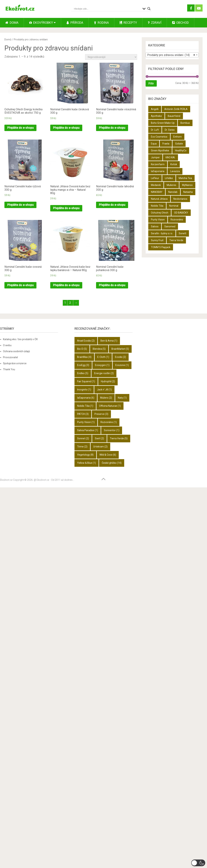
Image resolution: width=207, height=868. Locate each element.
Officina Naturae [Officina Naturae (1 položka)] (110, 406)
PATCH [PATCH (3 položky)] (83, 414)
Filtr (151, 83)
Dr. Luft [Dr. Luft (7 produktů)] (155, 130)
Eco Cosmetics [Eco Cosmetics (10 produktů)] (159, 137)
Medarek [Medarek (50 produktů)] (156, 185)
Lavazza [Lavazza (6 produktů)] (175, 171)
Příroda (75, 23)
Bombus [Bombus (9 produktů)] (185, 123)
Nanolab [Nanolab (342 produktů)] (173, 192)
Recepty (128, 23)
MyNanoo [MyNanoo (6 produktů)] (187, 185)
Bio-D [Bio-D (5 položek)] (82, 349)
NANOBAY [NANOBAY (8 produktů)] (157, 192)
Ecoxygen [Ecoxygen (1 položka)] (102, 365)
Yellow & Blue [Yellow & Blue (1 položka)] (87, 463)
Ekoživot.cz (6, 480)
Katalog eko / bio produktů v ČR (20, 339)
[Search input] (107, 9)
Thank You (9, 369)
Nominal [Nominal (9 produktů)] (174, 206)
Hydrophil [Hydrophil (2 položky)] (108, 381)
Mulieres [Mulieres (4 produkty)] (171, 185)
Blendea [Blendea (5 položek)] (99, 349)
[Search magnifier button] (149, 9)
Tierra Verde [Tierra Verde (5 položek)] (119, 438)
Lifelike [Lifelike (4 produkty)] (169, 178)
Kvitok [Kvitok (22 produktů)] (174, 164)
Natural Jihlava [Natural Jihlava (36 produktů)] (159, 199)
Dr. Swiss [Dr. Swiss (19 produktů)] (170, 130)
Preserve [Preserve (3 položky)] (101, 414)
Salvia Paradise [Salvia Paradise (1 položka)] (88, 430)
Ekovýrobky (41, 23)
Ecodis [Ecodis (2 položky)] (120, 357)
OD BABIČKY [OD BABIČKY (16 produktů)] (181, 213)
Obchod (180, 23)
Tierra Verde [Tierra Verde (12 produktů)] (176, 240)
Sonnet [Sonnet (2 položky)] (83, 438)
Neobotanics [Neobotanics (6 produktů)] (180, 199)
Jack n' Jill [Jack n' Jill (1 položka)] (104, 390)
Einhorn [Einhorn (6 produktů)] (177, 137)
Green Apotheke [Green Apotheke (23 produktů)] (160, 151)
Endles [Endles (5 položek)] (83, 373)
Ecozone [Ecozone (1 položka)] (122, 365)
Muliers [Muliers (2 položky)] (106, 398)
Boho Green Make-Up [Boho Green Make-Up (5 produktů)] (163, 123)
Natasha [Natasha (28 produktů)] (188, 192)
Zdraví (155, 23)
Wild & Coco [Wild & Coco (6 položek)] (108, 455)
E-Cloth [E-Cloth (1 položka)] (103, 357)
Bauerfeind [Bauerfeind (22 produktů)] (174, 116)
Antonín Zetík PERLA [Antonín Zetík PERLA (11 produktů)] (176, 109)
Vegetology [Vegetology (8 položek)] (85, 455)
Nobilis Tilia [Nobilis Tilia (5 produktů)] (157, 206)
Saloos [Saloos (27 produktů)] (155, 226)
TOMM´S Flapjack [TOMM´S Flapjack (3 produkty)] (161, 247)
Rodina (101, 23)
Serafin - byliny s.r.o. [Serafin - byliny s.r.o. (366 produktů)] (162, 233)
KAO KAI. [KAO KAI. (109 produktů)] (170, 157)
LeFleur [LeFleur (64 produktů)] (155, 178)
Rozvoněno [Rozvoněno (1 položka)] (109, 422)
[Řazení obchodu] (111, 57)
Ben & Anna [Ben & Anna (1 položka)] (109, 341)
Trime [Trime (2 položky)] (82, 447)
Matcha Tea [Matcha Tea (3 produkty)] (185, 178)
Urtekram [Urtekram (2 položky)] (100, 447)
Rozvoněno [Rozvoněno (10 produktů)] (177, 220)
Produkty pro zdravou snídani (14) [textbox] (171, 55)
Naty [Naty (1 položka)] (122, 398)
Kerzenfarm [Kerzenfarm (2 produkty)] (158, 164)
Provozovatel (10, 357)
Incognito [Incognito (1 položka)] (84, 390)
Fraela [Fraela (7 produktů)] (166, 144)
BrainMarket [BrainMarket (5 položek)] (120, 349)
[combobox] (172, 55)
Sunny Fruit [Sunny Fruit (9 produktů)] (157, 240)
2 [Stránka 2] (70, 303)
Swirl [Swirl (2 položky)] (99, 438)
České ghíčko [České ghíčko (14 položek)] (112, 463)
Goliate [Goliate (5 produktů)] (179, 144)
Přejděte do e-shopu (20, 128)
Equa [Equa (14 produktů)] (154, 144)
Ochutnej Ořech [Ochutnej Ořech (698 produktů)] (160, 213)
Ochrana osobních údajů (16, 351)
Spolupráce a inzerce (15, 363)
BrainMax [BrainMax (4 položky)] (84, 357)
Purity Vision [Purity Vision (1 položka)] (86, 422)
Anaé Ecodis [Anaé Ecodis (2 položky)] (86, 341)
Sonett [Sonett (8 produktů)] (182, 233)
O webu (7, 345)
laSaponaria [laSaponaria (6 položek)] (86, 398)
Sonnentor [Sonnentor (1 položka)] (112, 430)
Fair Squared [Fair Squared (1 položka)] (86, 381)
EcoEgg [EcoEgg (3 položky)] (83, 365)
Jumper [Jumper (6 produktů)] (155, 157)
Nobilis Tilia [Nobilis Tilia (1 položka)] (85, 406)
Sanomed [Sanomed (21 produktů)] (170, 226)
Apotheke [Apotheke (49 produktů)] (156, 116)
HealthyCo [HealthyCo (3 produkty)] (181, 151)
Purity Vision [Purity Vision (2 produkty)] (158, 220)
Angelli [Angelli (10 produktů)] (155, 109)
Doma (12, 23)
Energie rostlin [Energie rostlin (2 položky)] (104, 373)
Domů (8, 39)
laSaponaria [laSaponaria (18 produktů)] (158, 171)
